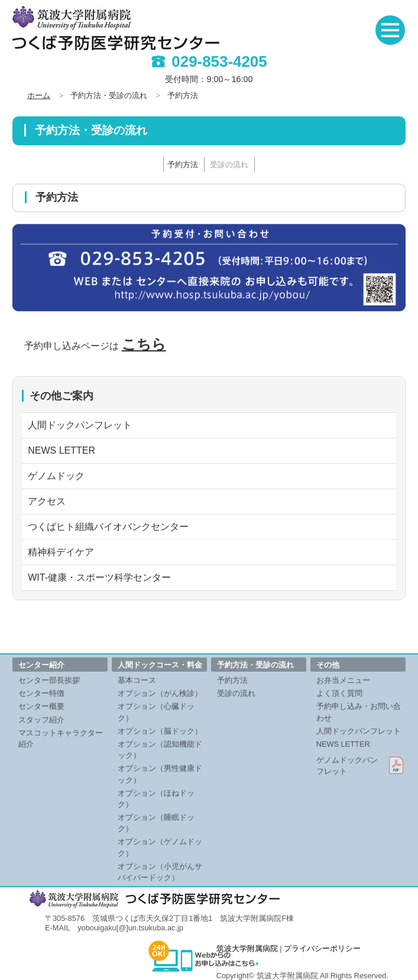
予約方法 (183, 165)
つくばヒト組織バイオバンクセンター (108, 527)
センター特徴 (41, 693)
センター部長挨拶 (49, 680)
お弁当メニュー (343, 680)
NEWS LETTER (61, 450)
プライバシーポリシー (322, 948)
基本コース (137, 680)
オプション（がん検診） (160, 693)
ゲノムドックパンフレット (347, 766)
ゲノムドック (56, 476)
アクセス (47, 501)
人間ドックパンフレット (80, 425)
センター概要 (41, 706)
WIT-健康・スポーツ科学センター (99, 577)
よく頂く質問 (339, 693)
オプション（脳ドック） (160, 731)
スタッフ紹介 (41, 720)
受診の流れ (229, 165)
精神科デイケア (61, 552)
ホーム (39, 95)
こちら (144, 344)
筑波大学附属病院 (247, 948)
